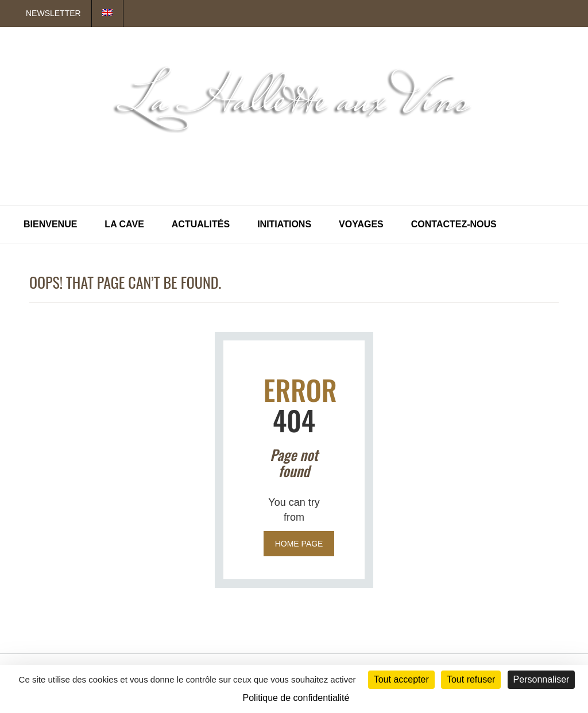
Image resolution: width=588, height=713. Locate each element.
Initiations (284, 224)
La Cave (124, 224)
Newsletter (53, 13)
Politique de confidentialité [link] (296, 698)
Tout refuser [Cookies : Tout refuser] (471, 679)
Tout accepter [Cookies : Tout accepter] (401, 679)
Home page (299, 544)
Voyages (361, 224)
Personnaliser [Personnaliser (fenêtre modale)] (541, 679)
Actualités (201, 224)
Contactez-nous (454, 224)
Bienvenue (50, 224)
